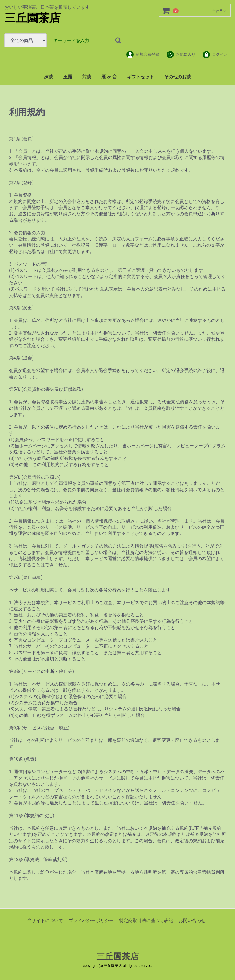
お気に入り (181, 55)
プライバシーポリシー (91, 921)
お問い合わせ (192, 921)
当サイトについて (45, 921)
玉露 (68, 77)
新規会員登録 (143, 55)
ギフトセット (140, 77)
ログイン (215, 55)
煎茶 (87, 77)
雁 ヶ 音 (109, 77)
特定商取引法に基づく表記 (146, 921)
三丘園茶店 (33, 18)
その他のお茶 (178, 77)
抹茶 (49, 77)
